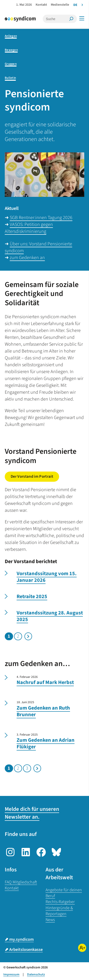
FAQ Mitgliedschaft (21, 882)
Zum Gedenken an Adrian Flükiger (46, 744)
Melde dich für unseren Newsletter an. (32, 813)
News (50, 920)
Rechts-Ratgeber (60, 902)
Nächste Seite (28, 636)
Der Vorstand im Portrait (32, 477)
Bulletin (10, 78)
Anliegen (11, 36)
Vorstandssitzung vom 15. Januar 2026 (47, 577)
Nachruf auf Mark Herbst (45, 682)
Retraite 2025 (32, 597)
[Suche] (57, 19)
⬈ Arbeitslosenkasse (24, 950)
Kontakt (12, 888)
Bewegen (11, 50)
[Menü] (82, 18)
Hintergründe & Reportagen (59, 911)
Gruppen (11, 64)
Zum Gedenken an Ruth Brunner (43, 711)
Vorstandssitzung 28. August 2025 (50, 616)
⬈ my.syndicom (19, 939)
